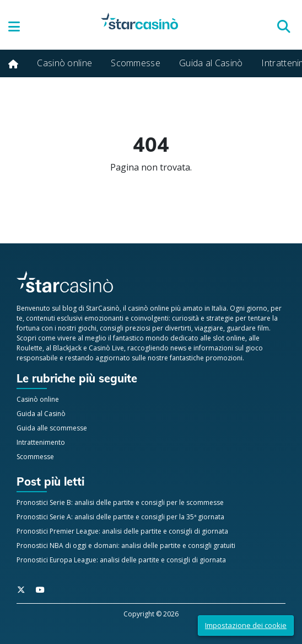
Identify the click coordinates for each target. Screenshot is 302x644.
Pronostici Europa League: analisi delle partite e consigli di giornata (121, 560)
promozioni (224, 358)
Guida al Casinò (211, 63)
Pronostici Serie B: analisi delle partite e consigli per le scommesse (120, 502)
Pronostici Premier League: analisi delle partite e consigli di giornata (122, 531)
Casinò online (64, 63)
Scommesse (136, 63)
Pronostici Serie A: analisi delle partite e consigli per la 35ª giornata (120, 517)
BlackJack (67, 348)
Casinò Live (106, 348)
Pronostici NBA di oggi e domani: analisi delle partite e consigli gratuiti (126, 545)
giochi (87, 328)
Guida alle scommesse (52, 428)
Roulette (29, 348)
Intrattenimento (41, 442)
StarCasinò (103, 308)
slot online (229, 338)
